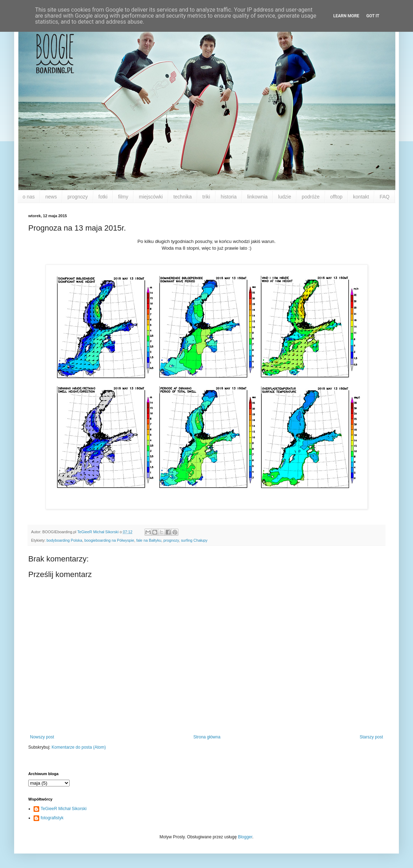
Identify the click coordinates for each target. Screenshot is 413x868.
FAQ (384, 197)
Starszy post (371, 737)
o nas (29, 197)
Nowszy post (42, 737)
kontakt (361, 197)
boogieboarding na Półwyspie (109, 540)
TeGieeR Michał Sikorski (64, 809)
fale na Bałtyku (149, 540)
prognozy (78, 197)
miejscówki (151, 197)
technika (183, 197)
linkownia (258, 197)
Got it (373, 16)
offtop (337, 197)
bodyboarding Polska (64, 540)
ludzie (285, 197)
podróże (311, 197)
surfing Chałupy (194, 540)
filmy (123, 197)
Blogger (245, 837)
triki (206, 197)
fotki (103, 197)
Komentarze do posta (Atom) (79, 747)
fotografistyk (52, 818)
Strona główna (207, 737)
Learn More (346, 16)
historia (229, 197)
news (51, 197)
